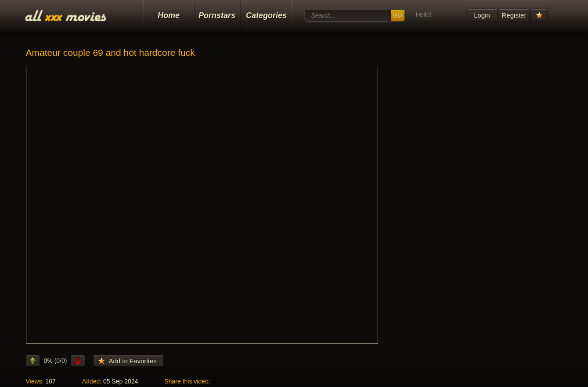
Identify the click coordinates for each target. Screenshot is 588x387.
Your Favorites (539, 15)
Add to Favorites (132, 361)
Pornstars (217, 15)
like (33, 361)
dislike (78, 361)
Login (482, 15)
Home (169, 15)
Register (514, 15)
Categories (266, 15)
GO (397, 16)
